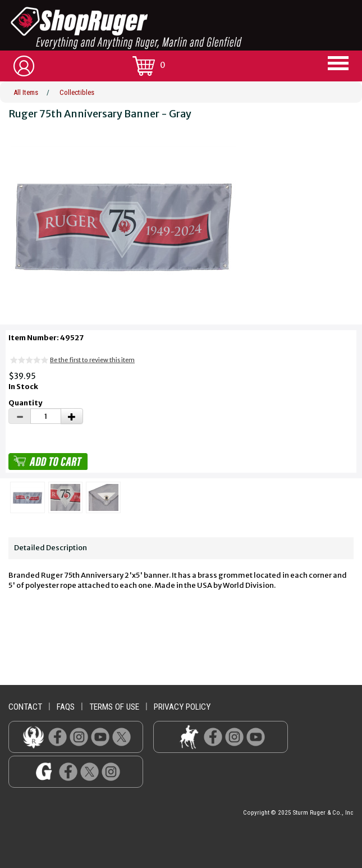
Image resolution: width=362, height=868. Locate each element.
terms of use (114, 707)
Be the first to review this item (92, 360)
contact (25, 707)
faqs (66, 707)
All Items (26, 92)
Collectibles (77, 92)
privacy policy (182, 707)
